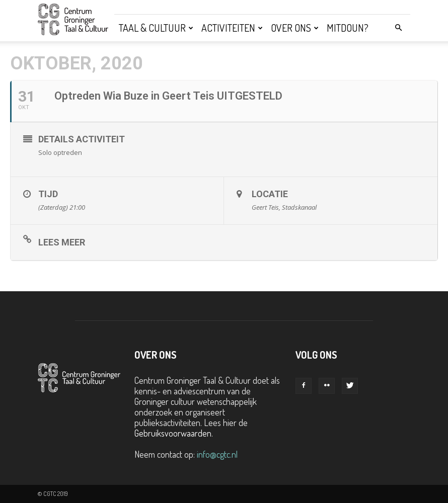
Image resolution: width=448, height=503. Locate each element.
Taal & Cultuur (156, 28)
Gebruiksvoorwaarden (173, 433)
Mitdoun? (348, 28)
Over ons (295, 28)
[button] (398, 27)
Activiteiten (232, 28)
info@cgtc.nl (217, 454)
